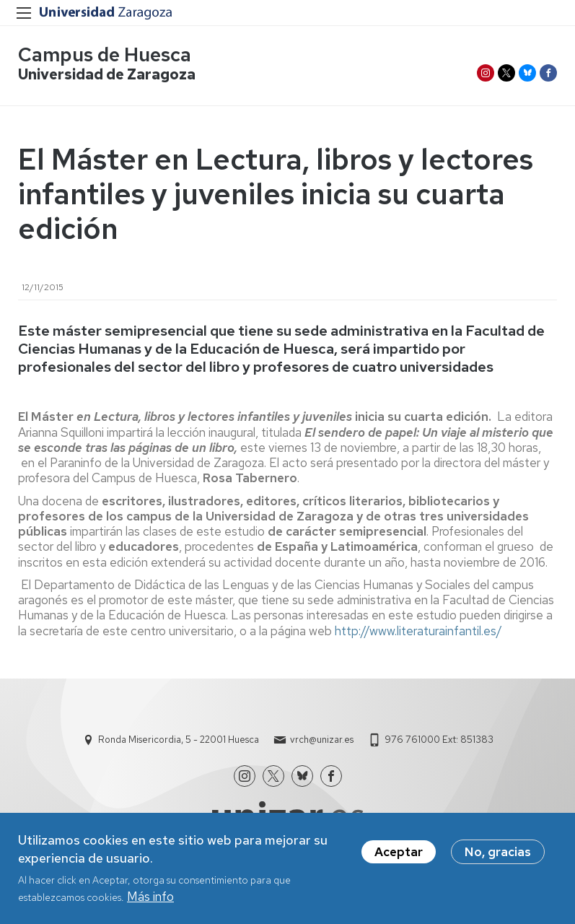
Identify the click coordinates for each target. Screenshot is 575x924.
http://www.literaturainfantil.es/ (418, 631)
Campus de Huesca (105, 55)
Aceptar (399, 856)
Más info (150, 901)
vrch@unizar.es (322, 740)
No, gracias (498, 856)
